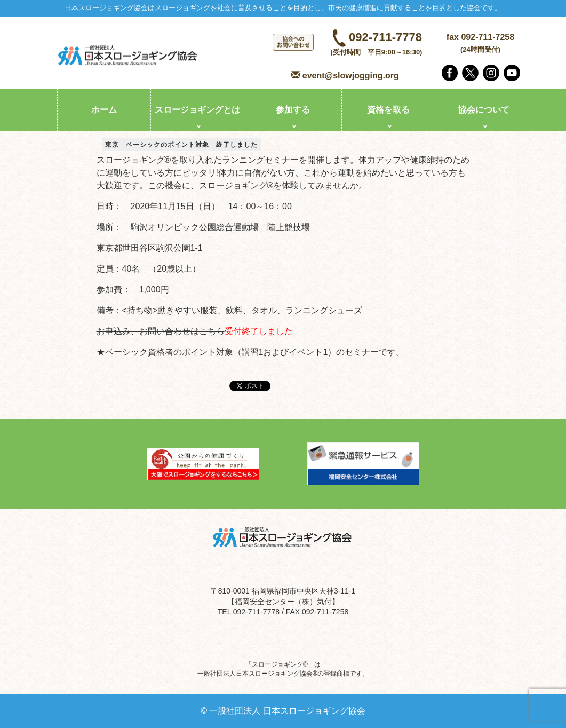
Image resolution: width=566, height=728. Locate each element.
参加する (293, 110)
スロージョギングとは (197, 110)
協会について (484, 110)
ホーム (104, 110)
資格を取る (388, 110)
